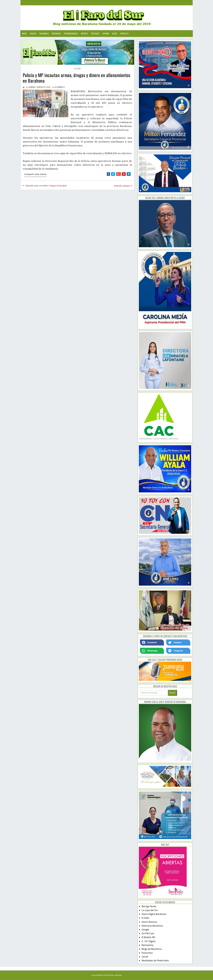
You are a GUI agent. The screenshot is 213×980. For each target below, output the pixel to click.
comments (60, 87)
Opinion (106, 33)
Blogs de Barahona (152, 949)
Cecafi (145, 957)
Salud (115, 33)
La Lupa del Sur (150, 910)
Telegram (176, 651)
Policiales (95, 33)
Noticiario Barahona (152, 926)
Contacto (124, 33)
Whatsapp (150, 651)
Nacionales (44, 33)
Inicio (24, 33)
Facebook (149, 642)
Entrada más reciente (36, 186)
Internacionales (71, 33)
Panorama (147, 953)
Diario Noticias (149, 922)
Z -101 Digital (149, 941)
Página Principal (58, 186)
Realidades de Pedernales (155, 960)
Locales (33, 33)
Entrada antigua (122, 186)
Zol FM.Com (148, 933)
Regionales (56, 33)
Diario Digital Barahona (154, 914)
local (79, 68)
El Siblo (145, 918)
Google (145, 930)
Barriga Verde (149, 906)
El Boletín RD (148, 937)
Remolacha (148, 945)
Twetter (175, 642)
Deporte (85, 33)
